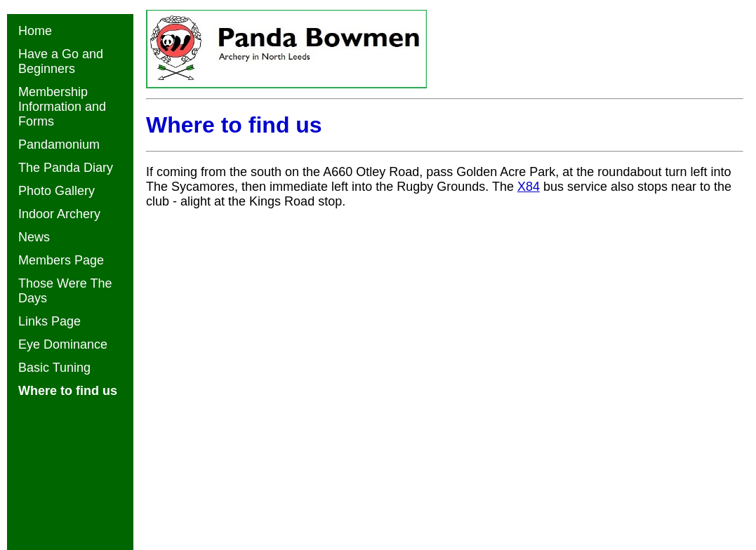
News (34, 237)
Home (35, 31)
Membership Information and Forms (62, 107)
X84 (529, 187)
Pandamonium (59, 145)
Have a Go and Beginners (61, 61)
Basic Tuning (54, 368)
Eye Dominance (63, 344)
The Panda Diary (66, 168)
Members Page (61, 260)
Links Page (49, 321)
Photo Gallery (57, 191)
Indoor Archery (59, 214)
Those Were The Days (65, 291)
